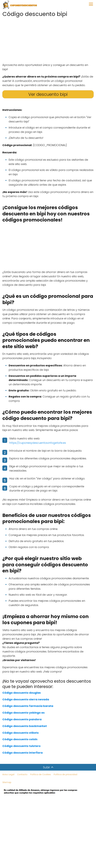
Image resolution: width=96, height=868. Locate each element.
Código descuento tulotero (21, 746)
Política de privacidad (65, 774)
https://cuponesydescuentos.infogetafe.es (38, 443)
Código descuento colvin (20, 739)
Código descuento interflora (23, 753)
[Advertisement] (48, 39)
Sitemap (7, 782)
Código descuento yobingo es (23, 713)
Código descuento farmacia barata (28, 706)
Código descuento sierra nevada (26, 699)
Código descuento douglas (22, 693)
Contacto (22, 774)
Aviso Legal (8, 774)
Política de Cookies (41, 774)
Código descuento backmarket (25, 726)
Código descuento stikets (20, 733)
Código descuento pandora (22, 719)
